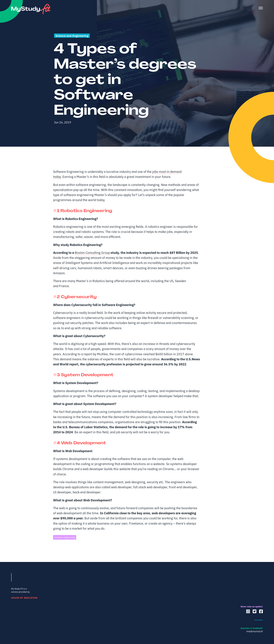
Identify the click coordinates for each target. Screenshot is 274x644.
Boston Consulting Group (92, 252)
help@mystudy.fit (255, 631)
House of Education (24, 598)
